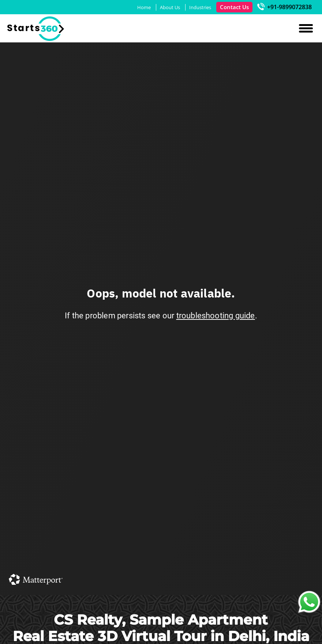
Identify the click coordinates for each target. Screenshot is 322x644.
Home (144, 7)
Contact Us (234, 7)
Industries (200, 7)
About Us (170, 7)
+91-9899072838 (284, 7)
